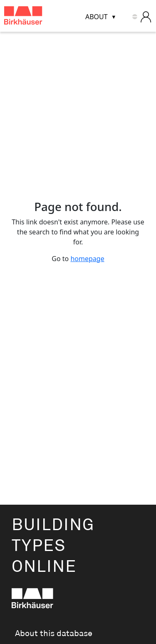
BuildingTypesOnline (53, 546)
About (97, 17)
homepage (87, 259)
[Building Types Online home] (34, 17)
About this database (54, 634)
